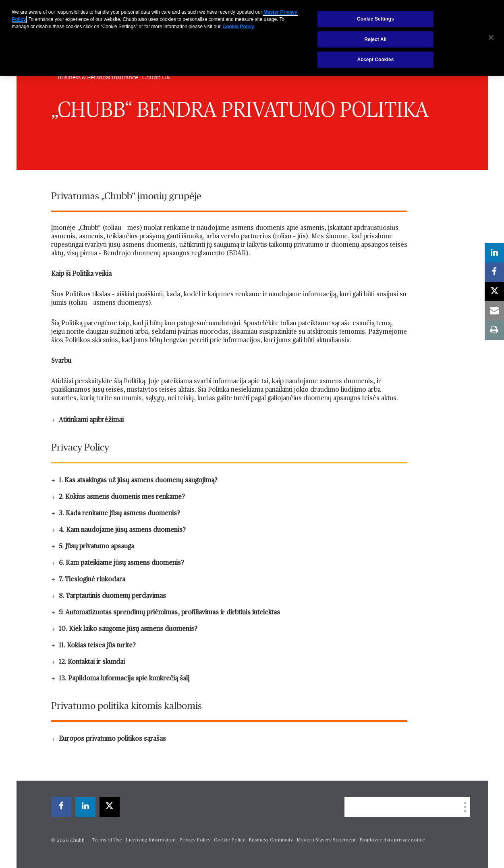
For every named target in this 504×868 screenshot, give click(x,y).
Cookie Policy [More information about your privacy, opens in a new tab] (239, 27)
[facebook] (61, 807)
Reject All (375, 39)
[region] (252, 38)
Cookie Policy (229, 840)
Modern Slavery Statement (326, 840)
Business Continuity (271, 840)
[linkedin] (85, 807)
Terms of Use (107, 840)
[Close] (491, 37)
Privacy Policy (195, 840)
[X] (110, 807)
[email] (494, 311)
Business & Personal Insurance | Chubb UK (114, 77)
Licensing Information (151, 840)
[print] (494, 330)
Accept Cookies (375, 60)
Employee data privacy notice (392, 840)
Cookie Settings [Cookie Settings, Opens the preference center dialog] (375, 19)
